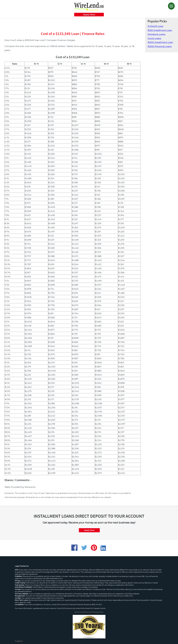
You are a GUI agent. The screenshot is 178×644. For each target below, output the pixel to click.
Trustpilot (19, 641)
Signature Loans (156, 34)
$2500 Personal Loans (160, 46)
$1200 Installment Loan (160, 42)
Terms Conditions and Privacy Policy (89, 612)
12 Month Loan (156, 26)
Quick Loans (154, 38)
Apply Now (89, 15)
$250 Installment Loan (160, 30)
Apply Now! (89, 530)
